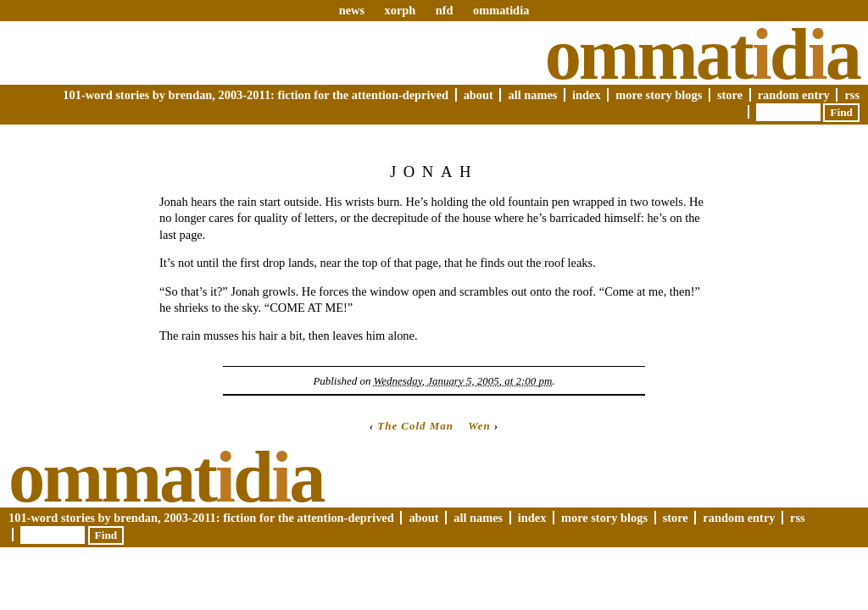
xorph (400, 10)
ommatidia (501, 10)
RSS (852, 95)
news (352, 10)
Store (730, 95)
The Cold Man (415, 426)
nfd (445, 10)
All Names (532, 95)
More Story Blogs (659, 95)
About (479, 95)
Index (587, 95)
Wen (479, 426)
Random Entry (794, 95)
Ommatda (702, 54)
